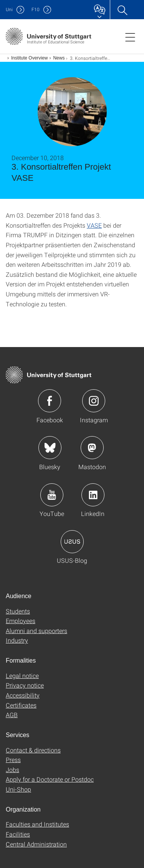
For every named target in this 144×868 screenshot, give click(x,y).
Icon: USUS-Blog (72, 542)
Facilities (18, 834)
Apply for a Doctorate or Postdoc (50, 779)
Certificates (21, 705)
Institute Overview (29, 58)
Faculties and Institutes (37, 824)
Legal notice (22, 675)
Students (18, 611)
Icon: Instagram (94, 401)
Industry (17, 640)
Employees (21, 621)
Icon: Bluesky (50, 448)
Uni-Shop (18, 789)
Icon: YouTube (52, 495)
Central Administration (36, 844)
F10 (36, 9)
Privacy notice (25, 685)
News (59, 58)
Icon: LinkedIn (93, 495)
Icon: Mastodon (92, 448)
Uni (9, 9)
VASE (94, 225)
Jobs (12, 770)
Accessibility (23, 695)
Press (13, 760)
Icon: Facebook (50, 401)
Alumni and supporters (36, 631)
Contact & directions (33, 750)
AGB (12, 715)
